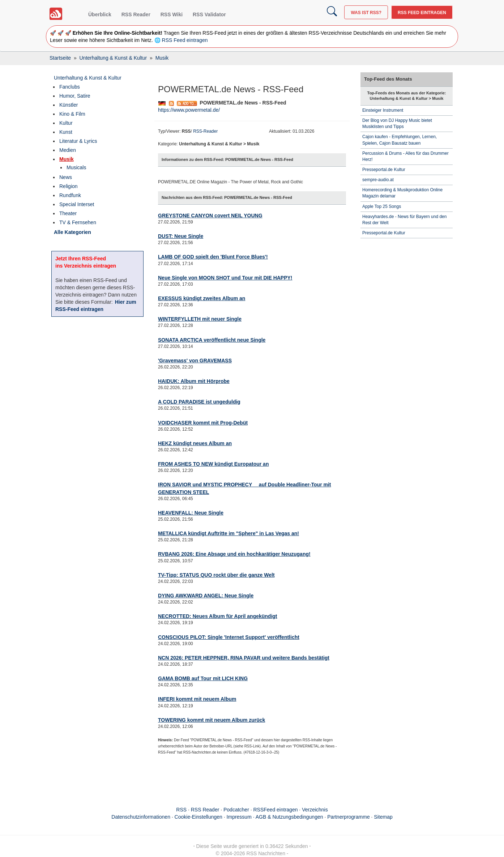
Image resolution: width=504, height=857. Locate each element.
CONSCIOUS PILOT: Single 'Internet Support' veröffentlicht (229, 637)
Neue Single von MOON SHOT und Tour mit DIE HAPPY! (225, 278)
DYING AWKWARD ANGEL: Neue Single (206, 596)
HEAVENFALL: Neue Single (191, 513)
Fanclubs (70, 87)
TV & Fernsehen (78, 222)
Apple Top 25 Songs (382, 206)
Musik (67, 159)
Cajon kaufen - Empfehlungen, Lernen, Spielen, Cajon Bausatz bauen (400, 140)
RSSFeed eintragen (276, 810)
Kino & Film (72, 114)
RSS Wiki (172, 14)
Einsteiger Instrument (383, 110)
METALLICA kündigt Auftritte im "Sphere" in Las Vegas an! (228, 533)
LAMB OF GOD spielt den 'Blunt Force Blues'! (213, 257)
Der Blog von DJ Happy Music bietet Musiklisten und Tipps (397, 123)
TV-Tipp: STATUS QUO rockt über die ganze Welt (216, 575)
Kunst (66, 132)
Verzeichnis (315, 810)
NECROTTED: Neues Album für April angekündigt (218, 616)
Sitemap (383, 817)
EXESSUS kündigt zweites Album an (202, 298)
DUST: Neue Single (181, 236)
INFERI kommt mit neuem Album (197, 699)
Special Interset (77, 204)
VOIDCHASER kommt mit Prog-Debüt (203, 423)
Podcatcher (236, 810)
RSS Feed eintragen (422, 13)
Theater (68, 213)
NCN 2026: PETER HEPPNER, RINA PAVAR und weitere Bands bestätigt (244, 658)
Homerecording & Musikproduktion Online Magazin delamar (402, 193)
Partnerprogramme (349, 817)
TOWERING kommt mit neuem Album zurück (212, 720)
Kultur (66, 123)
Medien (68, 150)
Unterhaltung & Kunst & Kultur (88, 78)
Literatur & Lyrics (78, 141)
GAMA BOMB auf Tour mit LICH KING (203, 678)
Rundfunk (70, 195)
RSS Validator (209, 14)
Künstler (69, 105)
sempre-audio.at (378, 180)
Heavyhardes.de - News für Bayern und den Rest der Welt (404, 220)
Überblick (100, 14)
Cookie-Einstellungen (198, 817)
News (66, 177)
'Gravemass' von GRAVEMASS (195, 361)
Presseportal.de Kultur (384, 170)
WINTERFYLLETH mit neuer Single (200, 319)
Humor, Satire (75, 96)
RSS (181, 810)
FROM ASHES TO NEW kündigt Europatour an (213, 464)
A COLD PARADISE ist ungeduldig (199, 402)
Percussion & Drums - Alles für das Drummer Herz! (405, 156)
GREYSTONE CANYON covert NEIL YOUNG (210, 216)
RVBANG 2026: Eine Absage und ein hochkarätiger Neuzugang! (234, 554)
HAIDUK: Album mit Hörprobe (194, 381)
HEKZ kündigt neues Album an (195, 443)
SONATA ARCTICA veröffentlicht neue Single (212, 340)
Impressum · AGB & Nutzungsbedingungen (275, 817)
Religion (69, 186)
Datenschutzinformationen (141, 817)
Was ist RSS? (366, 13)
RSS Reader (136, 14)
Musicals (76, 167)
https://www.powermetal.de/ (189, 110)
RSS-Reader (205, 131)
